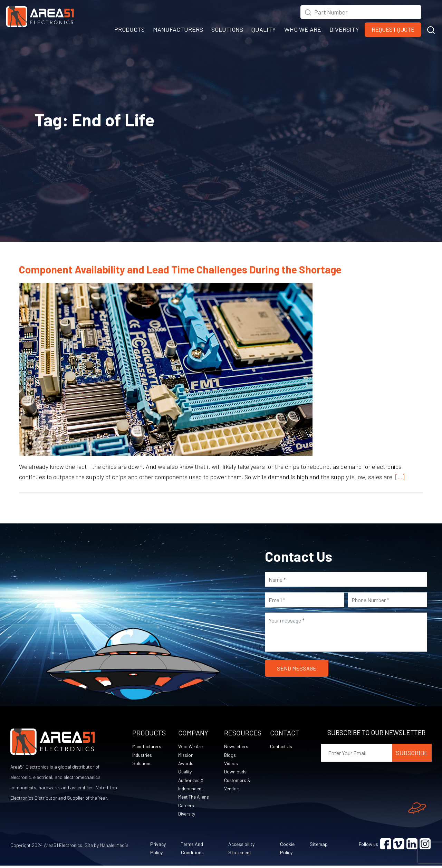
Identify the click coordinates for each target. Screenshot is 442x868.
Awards (186, 764)
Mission (186, 755)
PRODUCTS (129, 29)
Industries (143, 755)
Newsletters (237, 747)
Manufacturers (147, 747)
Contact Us (282, 747)
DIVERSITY (344, 29)
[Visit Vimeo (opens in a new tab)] (399, 846)
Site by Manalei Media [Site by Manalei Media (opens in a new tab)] (107, 847)
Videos (231, 764)
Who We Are (191, 747)
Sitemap (319, 846)
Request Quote (393, 29)
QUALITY (264, 29)
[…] (398, 477)
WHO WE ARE (303, 29)
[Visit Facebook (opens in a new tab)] (386, 846)
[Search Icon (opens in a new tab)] (308, 11)
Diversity (187, 816)
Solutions (142, 764)
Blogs (230, 755)
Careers (186, 807)
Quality (185, 773)
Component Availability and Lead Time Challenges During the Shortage (180, 269)
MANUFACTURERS (178, 29)
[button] (431, 29)
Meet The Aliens (194, 798)
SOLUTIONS (227, 29)
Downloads (236, 773)
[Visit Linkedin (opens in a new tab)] (412, 846)
